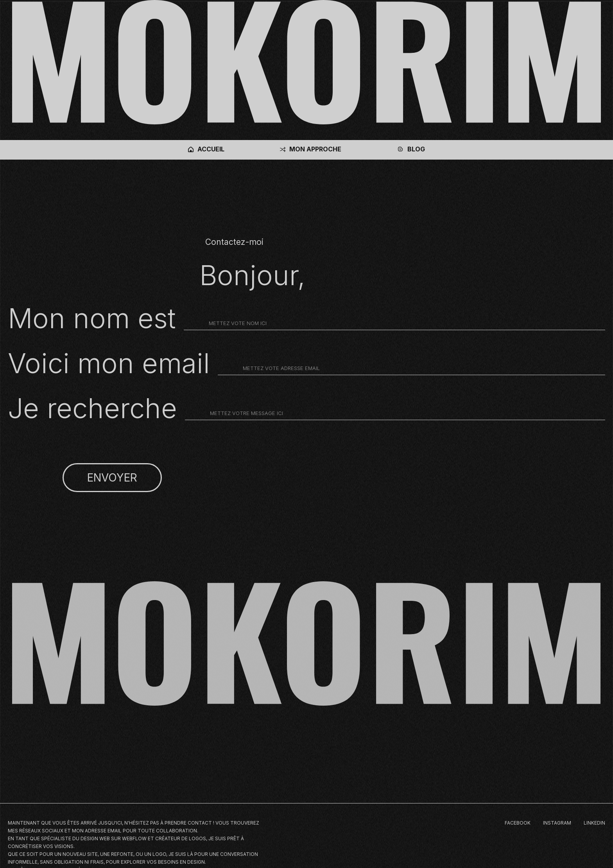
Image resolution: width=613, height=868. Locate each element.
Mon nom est (92, 318)
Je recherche (92, 408)
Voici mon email (109, 363)
